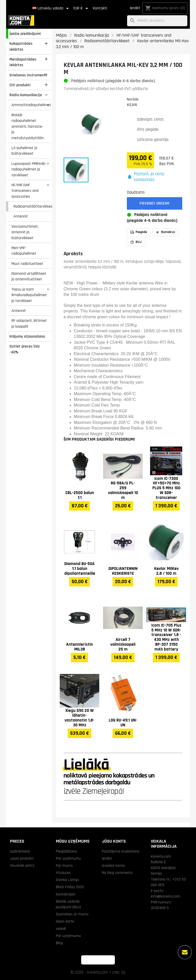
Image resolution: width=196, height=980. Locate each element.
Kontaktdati (66, 894)
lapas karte (65, 921)
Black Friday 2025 (70, 887)
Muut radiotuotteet (27, 264)
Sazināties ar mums (72, 914)
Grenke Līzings (68, 880)
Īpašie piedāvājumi (25, 34)
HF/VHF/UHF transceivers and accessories (25, 191)
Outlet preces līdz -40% (25, 349)
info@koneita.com (166, 896)
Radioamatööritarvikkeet (32, 206)
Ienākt (135, 8)
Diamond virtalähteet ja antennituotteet (29, 276)
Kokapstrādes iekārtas (21, 46)
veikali (61, 929)
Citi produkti (20, 85)
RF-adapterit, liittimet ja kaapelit (29, 323)
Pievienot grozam (154, 203)
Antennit (21, 216)
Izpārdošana (20, 851)
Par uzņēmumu (68, 858)
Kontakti (100, 8)
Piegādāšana (66, 851)
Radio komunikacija (26, 95)
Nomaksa (165, 232)
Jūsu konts (114, 841)
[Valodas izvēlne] (51, 8)
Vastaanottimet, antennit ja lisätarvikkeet (25, 232)
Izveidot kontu (113, 866)
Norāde (133, 99)
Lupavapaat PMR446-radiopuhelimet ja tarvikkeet (29, 169)
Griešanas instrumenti (28, 75)
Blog (59, 943)
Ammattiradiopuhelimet (31, 105)
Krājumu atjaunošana (27, 336)
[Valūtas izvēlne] (82, 8)
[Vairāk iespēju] (185, 952)
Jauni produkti (22, 858)
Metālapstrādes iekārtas (23, 62)
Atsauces (63, 873)
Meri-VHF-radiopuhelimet (24, 251)
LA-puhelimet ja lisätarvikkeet (24, 151)
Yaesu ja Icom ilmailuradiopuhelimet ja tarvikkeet (29, 295)
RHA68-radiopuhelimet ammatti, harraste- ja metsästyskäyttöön (28, 126)
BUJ (136, 242)
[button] (155, 177)
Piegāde (139, 232)
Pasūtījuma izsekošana (121, 851)
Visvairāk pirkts (22, 866)
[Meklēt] (157, 21)
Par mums (64, 866)
